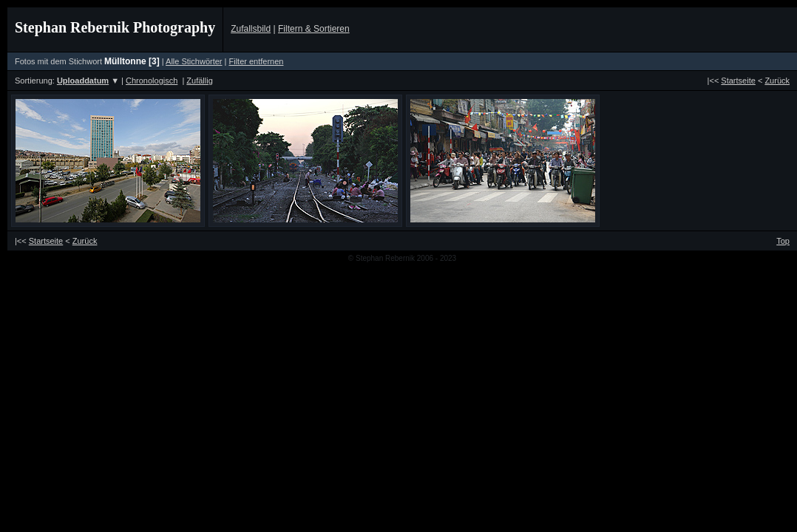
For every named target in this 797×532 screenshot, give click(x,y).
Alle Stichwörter (194, 61)
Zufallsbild (251, 29)
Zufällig (199, 81)
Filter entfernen (256, 61)
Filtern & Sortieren (314, 29)
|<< (732, 81)
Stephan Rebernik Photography (115, 27)
